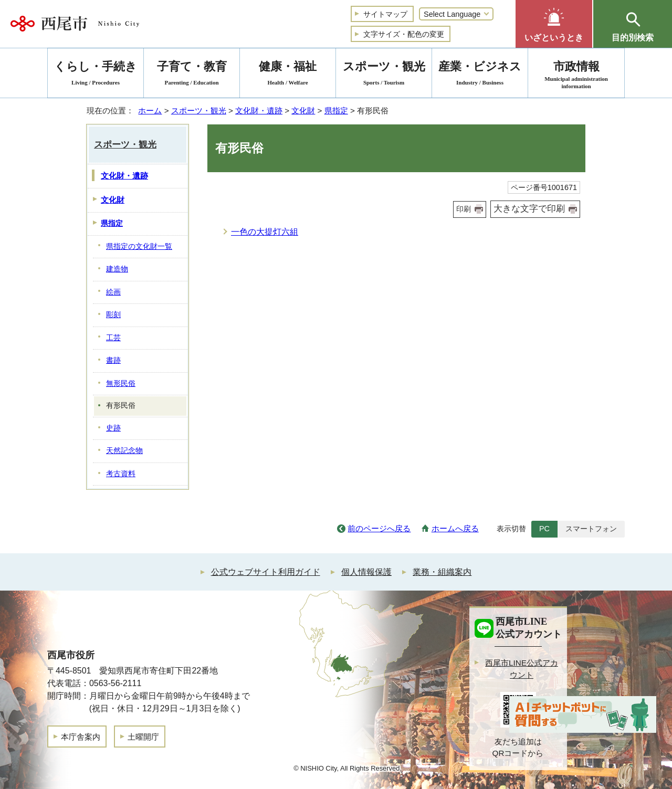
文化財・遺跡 (259, 111)
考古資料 (121, 474)
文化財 (303, 111)
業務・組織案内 (442, 572)
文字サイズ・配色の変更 (404, 34)
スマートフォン (591, 529)
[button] (554, 24)
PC (544, 529)
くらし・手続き (96, 75)
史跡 (113, 428)
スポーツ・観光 (199, 111)
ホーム (150, 111)
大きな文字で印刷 (529, 209)
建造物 (117, 269)
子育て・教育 (192, 75)
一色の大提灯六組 (265, 232)
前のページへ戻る (379, 528)
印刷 (464, 209)
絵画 (113, 292)
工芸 (113, 338)
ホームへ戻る (455, 528)
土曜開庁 (143, 737)
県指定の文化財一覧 (139, 246)
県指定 (336, 111)
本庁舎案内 (81, 737)
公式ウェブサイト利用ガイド (266, 572)
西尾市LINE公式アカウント (522, 669)
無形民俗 (121, 383)
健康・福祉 (288, 75)
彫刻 (113, 315)
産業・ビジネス (480, 75)
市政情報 (576, 75)
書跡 (113, 360)
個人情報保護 (366, 572)
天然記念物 (124, 451)
